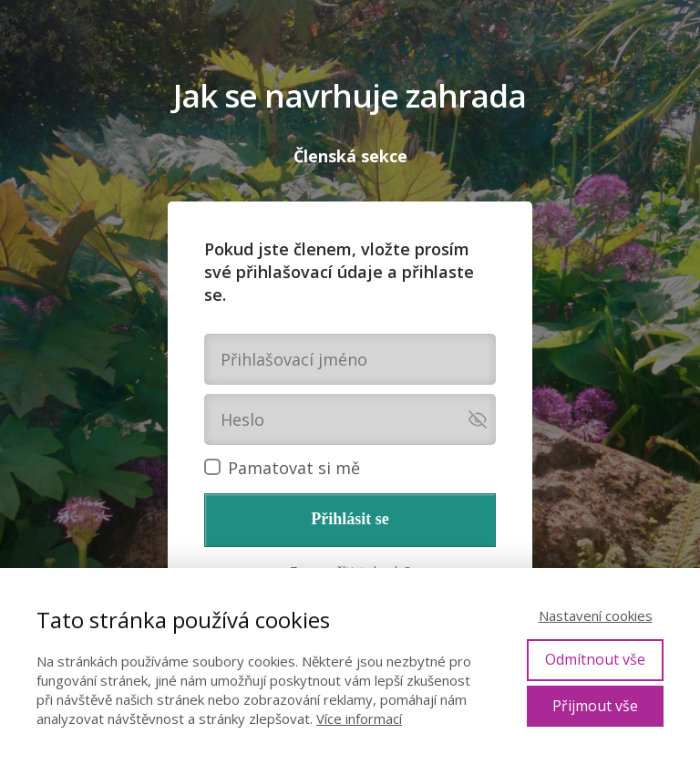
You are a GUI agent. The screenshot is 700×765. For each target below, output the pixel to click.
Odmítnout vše (595, 659)
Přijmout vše (595, 706)
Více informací (359, 718)
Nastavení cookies (596, 615)
